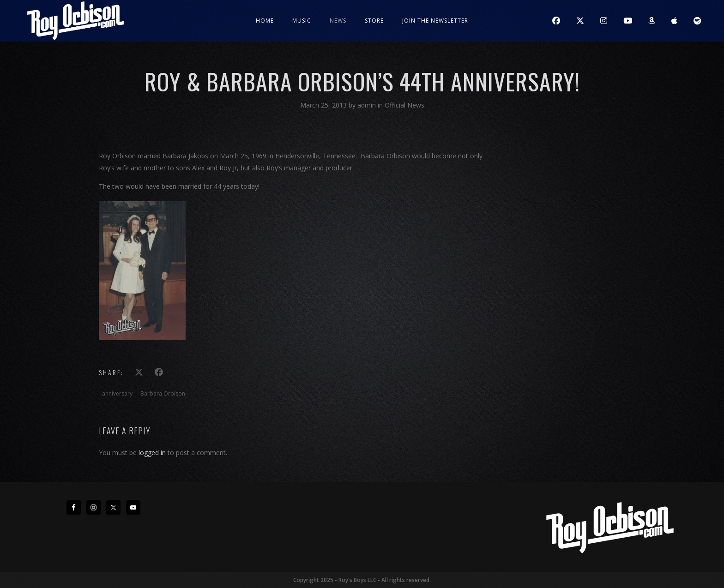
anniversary (117, 393)
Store (374, 21)
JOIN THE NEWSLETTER (435, 21)
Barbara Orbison (163, 393)
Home (265, 21)
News (338, 21)
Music (302, 21)
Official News (404, 105)
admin (368, 105)
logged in (152, 453)
